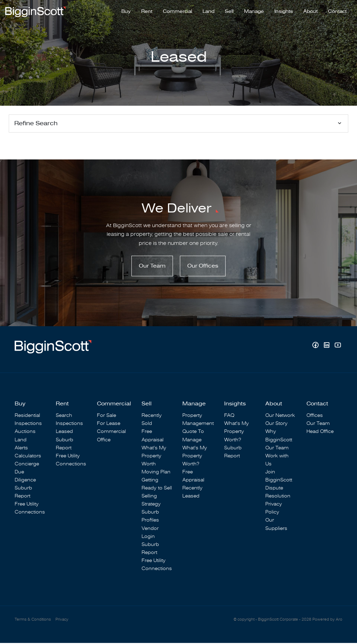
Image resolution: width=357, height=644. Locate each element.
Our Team (152, 267)
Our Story (276, 424)
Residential (27, 416)
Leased (64, 432)
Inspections (28, 424)
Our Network (280, 416)
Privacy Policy (274, 509)
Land (208, 11)
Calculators (28, 457)
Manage (254, 11)
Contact (337, 11)
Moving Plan (156, 473)
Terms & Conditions (33, 620)
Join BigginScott (279, 477)
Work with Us (277, 461)
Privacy (62, 620)
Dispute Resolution (278, 493)
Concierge (27, 465)
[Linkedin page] (327, 347)
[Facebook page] (316, 347)
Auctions (25, 432)
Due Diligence (25, 477)
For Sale (107, 416)
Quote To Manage (193, 436)
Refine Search (36, 123)
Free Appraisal (153, 436)
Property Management (198, 420)
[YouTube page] (338, 347)
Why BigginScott (279, 436)
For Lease (109, 424)
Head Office (320, 432)
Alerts (21, 449)
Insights (284, 11)
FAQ (229, 416)
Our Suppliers (276, 525)
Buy (126, 11)
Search (64, 416)
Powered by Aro (327, 620)
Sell (229, 11)
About (310, 11)
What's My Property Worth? (195, 457)
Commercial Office (111, 436)
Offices (315, 416)
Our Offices (203, 267)
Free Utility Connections (30, 509)
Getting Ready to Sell (157, 485)
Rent (147, 11)
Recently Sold (152, 420)
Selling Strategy (151, 501)
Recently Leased (192, 493)
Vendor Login (150, 533)
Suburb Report (23, 493)
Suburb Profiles (150, 517)
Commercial (177, 11)
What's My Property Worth (154, 457)
